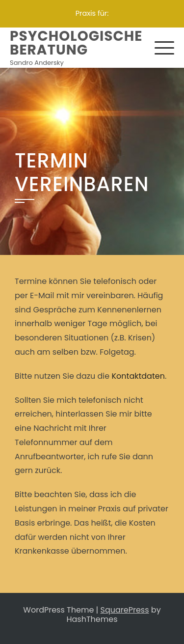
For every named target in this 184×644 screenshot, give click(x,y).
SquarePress (125, 610)
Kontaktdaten (138, 376)
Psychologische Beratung (76, 43)
